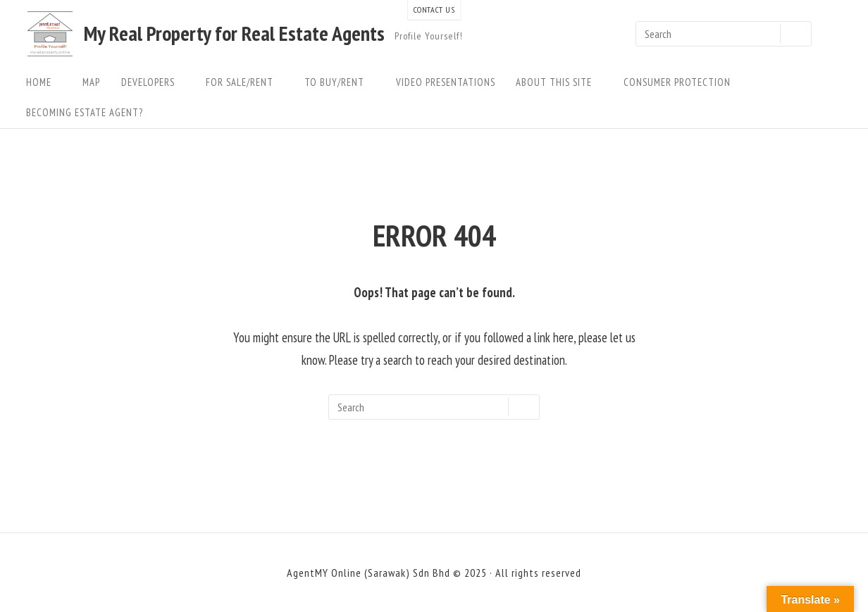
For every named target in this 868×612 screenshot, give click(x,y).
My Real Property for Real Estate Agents (234, 34)
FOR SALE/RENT (245, 82)
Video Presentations (446, 82)
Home (44, 82)
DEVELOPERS (153, 82)
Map (91, 82)
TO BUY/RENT (340, 82)
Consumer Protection (677, 82)
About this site (559, 82)
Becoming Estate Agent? (85, 112)
